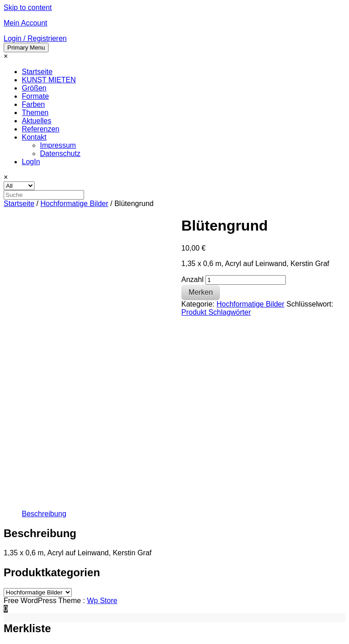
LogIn (31, 162)
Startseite (37, 72)
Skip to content (28, 8)
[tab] (44, 514)
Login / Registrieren (35, 38)
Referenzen (41, 129)
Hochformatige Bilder (74, 204)
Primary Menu (26, 48)
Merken (201, 292)
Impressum (58, 145)
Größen (34, 88)
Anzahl (192, 279)
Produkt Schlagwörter (216, 312)
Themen (35, 113)
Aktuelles (37, 121)
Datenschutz (60, 153)
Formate (35, 96)
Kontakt (34, 137)
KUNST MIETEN (49, 80)
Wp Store (102, 601)
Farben (33, 104)
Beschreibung (44, 514)
